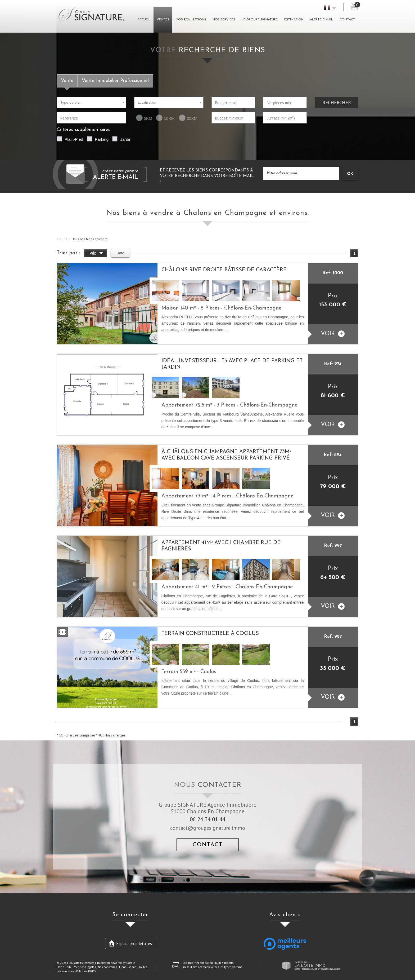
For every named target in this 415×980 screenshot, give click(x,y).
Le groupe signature (260, 20)
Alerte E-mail (321, 20)
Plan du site (64, 967)
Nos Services (224, 20)
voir (333, 334)
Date (120, 253)
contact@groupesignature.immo (208, 828)
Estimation (294, 20)
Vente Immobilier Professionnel (115, 81)
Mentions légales (85, 967)
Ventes (163, 20)
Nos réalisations (191, 20)
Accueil (144, 20)
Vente (67, 81)
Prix (96, 254)
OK (350, 173)
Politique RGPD (86, 971)
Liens (123, 967)
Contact (347, 20)
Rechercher (337, 102)
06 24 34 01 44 (207, 819)
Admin (132, 967)
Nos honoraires (107, 967)
